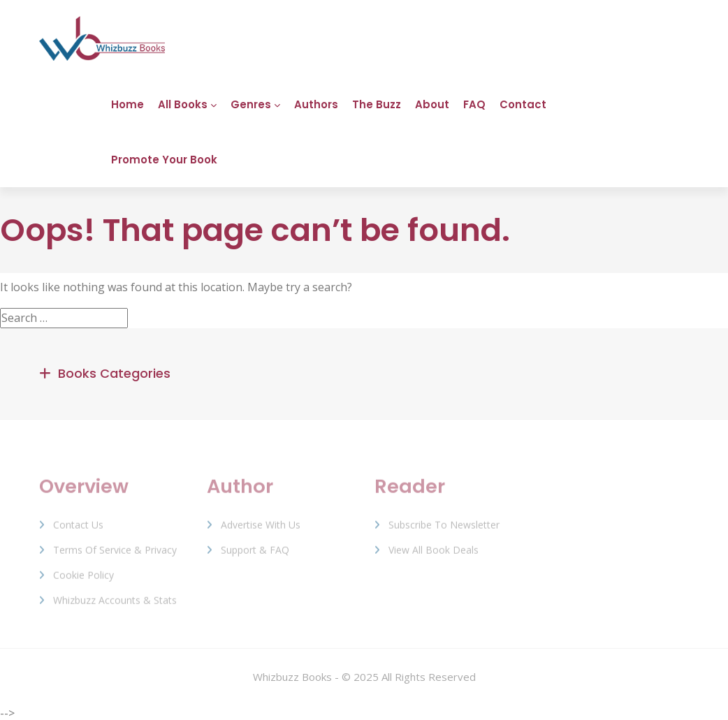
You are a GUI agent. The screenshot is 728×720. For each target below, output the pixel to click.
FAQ (474, 104)
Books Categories (114, 373)
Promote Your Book (164, 160)
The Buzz (377, 104)
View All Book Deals (434, 555)
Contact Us (78, 530)
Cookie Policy (83, 580)
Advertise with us (261, 530)
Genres (251, 104)
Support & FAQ (255, 555)
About (432, 104)
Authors (316, 104)
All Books (183, 104)
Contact (523, 104)
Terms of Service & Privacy (115, 555)
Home (128, 104)
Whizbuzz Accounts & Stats (115, 605)
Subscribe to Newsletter (444, 530)
